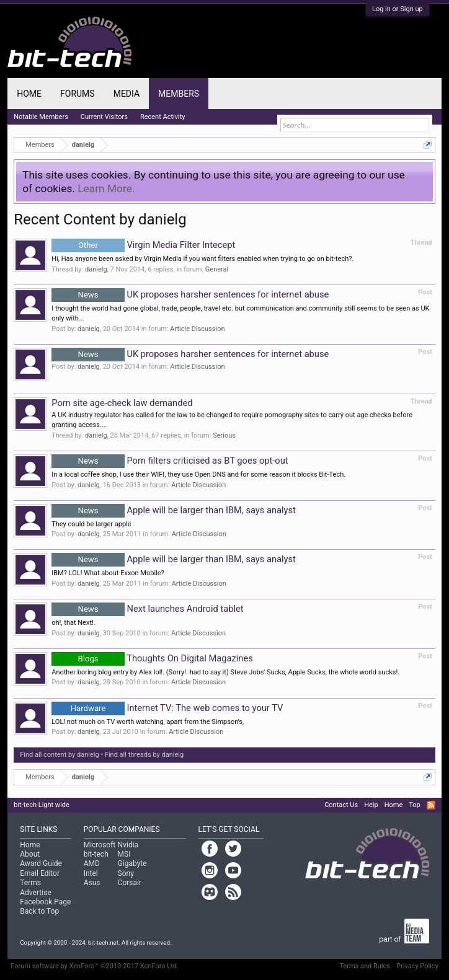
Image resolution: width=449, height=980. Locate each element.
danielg (96, 269)
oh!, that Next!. (73, 623)
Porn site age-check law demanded (122, 403)
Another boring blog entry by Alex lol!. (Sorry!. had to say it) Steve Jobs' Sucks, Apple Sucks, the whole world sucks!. (225, 672)
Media (127, 94)
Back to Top (39, 911)
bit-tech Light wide (42, 805)
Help (371, 805)
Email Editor (40, 873)
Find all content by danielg (59, 755)
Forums (78, 94)
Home (29, 94)
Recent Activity (163, 117)
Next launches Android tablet (147, 609)
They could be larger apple (91, 524)
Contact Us (341, 805)
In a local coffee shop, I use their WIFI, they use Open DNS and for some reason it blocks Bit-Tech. (198, 475)
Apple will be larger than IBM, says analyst (174, 510)
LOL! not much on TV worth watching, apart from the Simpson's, (148, 722)
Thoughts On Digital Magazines (152, 658)
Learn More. (106, 188)
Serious (224, 435)
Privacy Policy (417, 966)
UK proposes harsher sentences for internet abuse (190, 294)
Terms (30, 883)
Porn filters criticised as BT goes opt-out (170, 461)
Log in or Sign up (398, 9)
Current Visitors (104, 117)
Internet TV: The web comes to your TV (167, 708)
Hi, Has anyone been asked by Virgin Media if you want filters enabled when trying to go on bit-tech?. (202, 259)
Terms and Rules (365, 966)
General (217, 269)
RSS (431, 805)
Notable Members (41, 117)
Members (179, 94)
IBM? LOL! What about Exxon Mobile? (108, 573)
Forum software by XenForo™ (95, 966)
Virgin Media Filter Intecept (143, 245)
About (30, 854)
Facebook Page (45, 902)
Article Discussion (197, 329)
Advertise (35, 893)
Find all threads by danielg (144, 755)
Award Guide (41, 863)
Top (414, 805)
